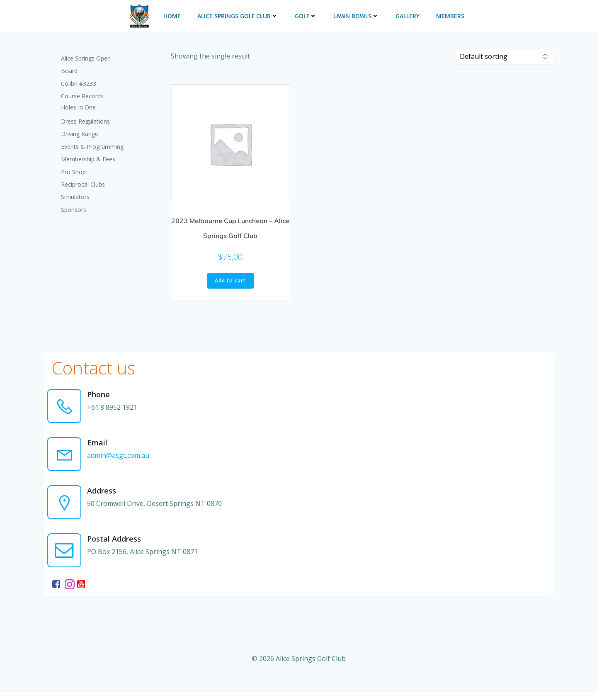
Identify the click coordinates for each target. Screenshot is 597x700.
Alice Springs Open (87, 55)
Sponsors (74, 206)
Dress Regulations (86, 118)
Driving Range (80, 130)
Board (70, 67)
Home (171, 15)
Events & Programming (93, 143)
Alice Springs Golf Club (237, 15)
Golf (305, 15)
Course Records (83, 92)
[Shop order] (504, 54)
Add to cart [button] (230, 278)
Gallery (407, 15)
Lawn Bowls (355, 15)
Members (449, 15)
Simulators (76, 193)
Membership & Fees (89, 155)
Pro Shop (74, 168)
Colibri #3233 (79, 80)
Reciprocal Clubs (84, 181)
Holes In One (79, 103)
